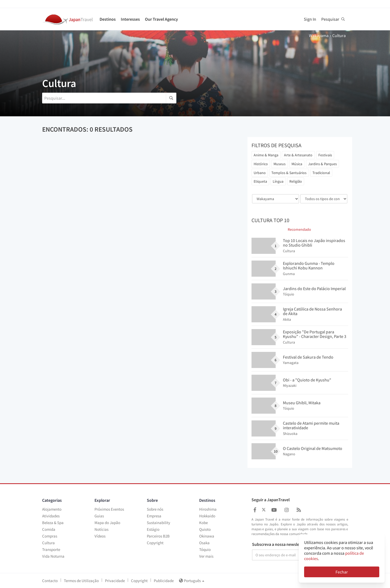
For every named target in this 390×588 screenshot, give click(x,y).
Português (192, 581)
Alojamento (52, 509)
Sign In (310, 19)
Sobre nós (155, 509)
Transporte (51, 549)
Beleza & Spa (53, 523)
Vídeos (100, 536)
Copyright (155, 543)
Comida (49, 529)
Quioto (205, 529)
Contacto (50, 581)
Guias (99, 516)
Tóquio (205, 549)
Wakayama (319, 35)
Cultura (48, 543)
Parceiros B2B (158, 536)
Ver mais (206, 556)
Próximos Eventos (109, 509)
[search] (171, 98)
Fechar (342, 572)
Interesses (130, 19)
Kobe (203, 523)
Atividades (51, 516)
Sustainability (158, 523)
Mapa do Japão (107, 523)
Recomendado (299, 229)
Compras (50, 536)
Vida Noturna (53, 556)
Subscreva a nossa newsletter (279, 544)
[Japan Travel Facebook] (255, 510)
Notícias (101, 529)
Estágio (153, 529)
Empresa (154, 516)
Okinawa (207, 536)
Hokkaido (207, 516)
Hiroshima (208, 509)
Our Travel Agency (161, 19)
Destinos (108, 19)
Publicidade (164, 581)
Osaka (204, 543)
